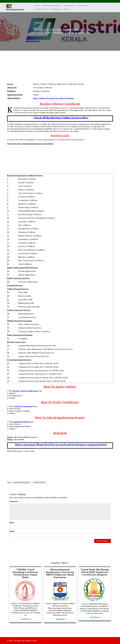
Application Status (21, 422)
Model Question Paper (52, 6)
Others (66, 9)
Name (12, 523)
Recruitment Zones (15, 10)
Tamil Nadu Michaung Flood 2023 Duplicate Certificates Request (95, 572)
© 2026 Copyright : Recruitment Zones (22, 641)
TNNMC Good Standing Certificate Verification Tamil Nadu (25, 573)
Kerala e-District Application (25, 391)
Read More (25, 619)
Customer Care (82, 6)
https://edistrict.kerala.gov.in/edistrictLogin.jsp (54, 98)
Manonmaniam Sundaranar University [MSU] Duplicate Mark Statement (60, 573)
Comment (14, 501)
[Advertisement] (60, 69)
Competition (69, 6)
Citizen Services (41, 9)
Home (37, 6)
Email (12, 531)
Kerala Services (40, 482)
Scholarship (55, 9)
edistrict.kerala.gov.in (22, 482)
